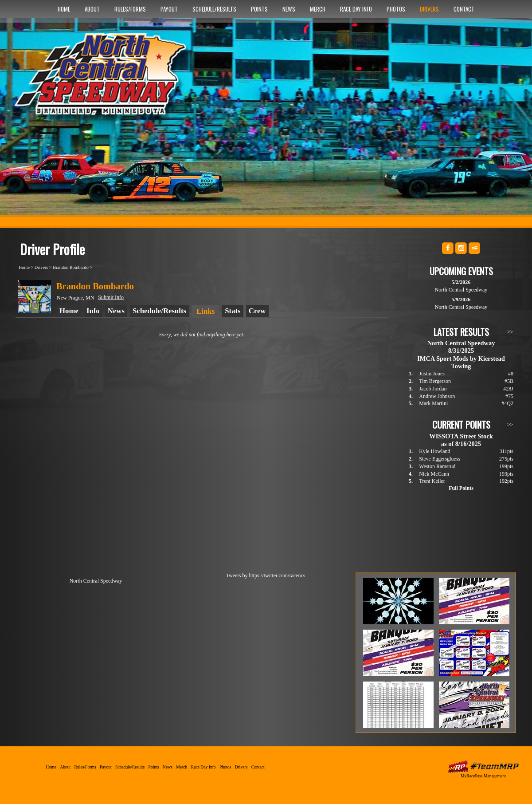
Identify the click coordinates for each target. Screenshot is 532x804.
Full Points (461, 488)
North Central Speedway (103, 79)
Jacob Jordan (433, 389)
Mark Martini (433, 403)
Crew (257, 311)
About (92, 9)
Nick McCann (434, 474)
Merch (318, 9)
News (289, 9)
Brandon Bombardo (71, 267)
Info (93, 311)
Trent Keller (432, 481)
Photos (396, 9)
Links (205, 311)
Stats (233, 311)
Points (259, 9)
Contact (464, 9)
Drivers (429, 9)
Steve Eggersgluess (440, 459)
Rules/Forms (130, 9)
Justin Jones (432, 374)
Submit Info (111, 297)
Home (64, 9)
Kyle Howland (434, 451)
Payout (169, 9)
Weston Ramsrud (437, 466)
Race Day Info (356, 9)
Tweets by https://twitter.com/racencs (266, 575)
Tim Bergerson (435, 381)
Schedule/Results (214, 9)
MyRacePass (483, 767)
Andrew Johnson (437, 396)
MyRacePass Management (483, 776)
